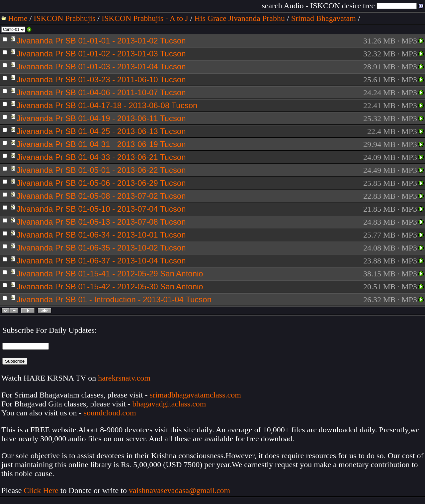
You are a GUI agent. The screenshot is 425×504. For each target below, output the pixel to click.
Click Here (41, 490)
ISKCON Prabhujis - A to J (145, 18)
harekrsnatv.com (124, 378)
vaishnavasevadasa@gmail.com (180, 490)
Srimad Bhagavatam (324, 18)
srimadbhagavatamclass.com (195, 395)
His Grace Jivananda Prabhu (240, 18)
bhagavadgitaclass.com (169, 404)
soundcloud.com (110, 413)
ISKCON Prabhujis (64, 18)
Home (18, 18)
